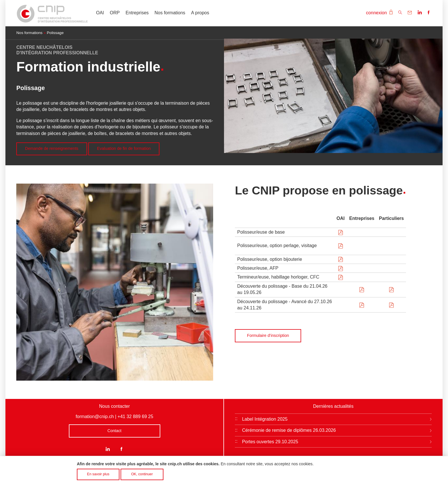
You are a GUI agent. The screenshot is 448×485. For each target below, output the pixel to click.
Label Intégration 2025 (265, 419)
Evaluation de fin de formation (124, 148)
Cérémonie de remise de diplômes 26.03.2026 (289, 430)
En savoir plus (98, 476)
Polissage (55, 33)
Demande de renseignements (52, 148)
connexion (379, 12)
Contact (114, 431)
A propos (200, 13)
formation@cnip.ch (95, 417)
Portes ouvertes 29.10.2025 (270, 442)
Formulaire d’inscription (268, 335)
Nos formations (170, 13)
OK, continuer (142, 476)
